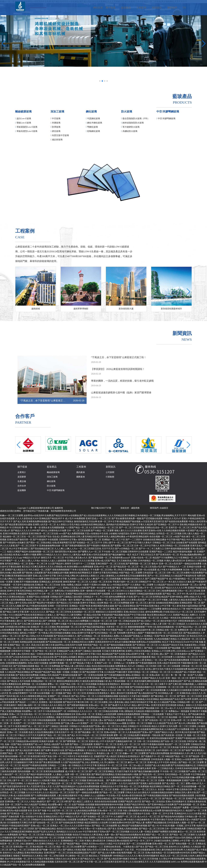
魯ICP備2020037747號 (101, 508)
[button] (100, 81)
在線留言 (164, 508)
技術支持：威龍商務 (130, 508)
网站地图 (192, 516)
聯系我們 (154, 508)
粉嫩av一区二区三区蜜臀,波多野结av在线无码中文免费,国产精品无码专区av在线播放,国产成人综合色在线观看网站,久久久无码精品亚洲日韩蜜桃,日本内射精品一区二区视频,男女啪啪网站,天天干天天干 (94, 516)
